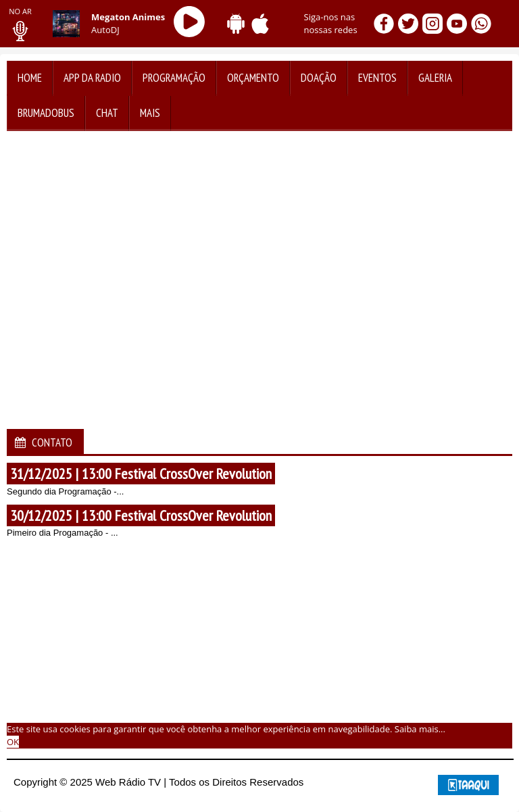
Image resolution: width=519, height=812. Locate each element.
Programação (174, 78)
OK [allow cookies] (13, 742)
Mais (150, 113)
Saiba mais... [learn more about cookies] (420, 729)
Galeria (435, 78)
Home (30, 78)
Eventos (377, 78)
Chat (107, 113)
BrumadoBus (46, 113)
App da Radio (92, 78)
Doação (319, 78)
